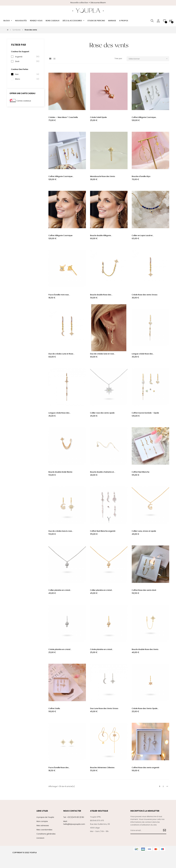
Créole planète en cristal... (60, 649)
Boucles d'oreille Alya (141, 176)
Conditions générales (46, 834)
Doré (17, 61)
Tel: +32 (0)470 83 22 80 (74, 817)
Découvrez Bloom (98, 3)
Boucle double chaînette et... (103, 472)
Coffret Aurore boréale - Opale (145, 413)
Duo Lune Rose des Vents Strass (104, 709)
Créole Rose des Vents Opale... (145, 709)
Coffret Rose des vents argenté (145, 768)
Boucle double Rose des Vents (145, 649)
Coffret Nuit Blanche (141, 472)
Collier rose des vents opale (102, 413)
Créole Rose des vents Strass (145, 295)
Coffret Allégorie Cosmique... (144, 117)
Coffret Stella (54, 709)
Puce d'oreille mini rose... (59, 295)
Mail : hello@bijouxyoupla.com (74, 823)
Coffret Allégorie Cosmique (60, 236)
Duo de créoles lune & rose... (61, 531)
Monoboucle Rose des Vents (103, 176)
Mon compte (42, 821)
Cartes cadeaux (24, 101)
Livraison (40, 838)
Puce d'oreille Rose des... (59, 768)
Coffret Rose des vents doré (144, 590)
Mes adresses (43, 826)
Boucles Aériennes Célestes (102, 768)
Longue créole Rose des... (143, 354)
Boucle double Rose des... (101, 295)
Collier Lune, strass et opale (144, 531)
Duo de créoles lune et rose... (103, 354)
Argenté (19, 57)
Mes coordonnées (44, 830)
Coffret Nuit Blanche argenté (103, 531)
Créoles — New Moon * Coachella (63, 117)
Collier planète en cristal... (60, 590)
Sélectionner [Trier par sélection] (149, 59)
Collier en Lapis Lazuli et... (143, 236)
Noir (17, 74)
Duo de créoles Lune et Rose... (61, 354)
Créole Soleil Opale (98, 117)
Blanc (18, 79)
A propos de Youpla (45, 817)
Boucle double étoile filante (60, 472)
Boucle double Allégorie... (101, 236)
